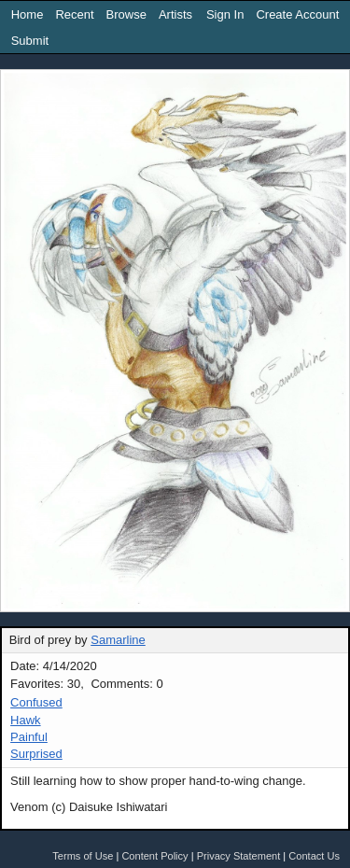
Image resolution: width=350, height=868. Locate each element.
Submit (30, 41)
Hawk (26, 720)
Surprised (36, 754)
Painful (29, 737)
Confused (36, 702)
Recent (74, 14)
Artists (175, 14)
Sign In (225, 14)
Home (28, 14)
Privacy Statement (239, 856)
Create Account (297, 14)
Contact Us (314, 856)
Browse (126, 14)
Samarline (118, 640)
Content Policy (154, 856)
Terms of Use (83, 856)
